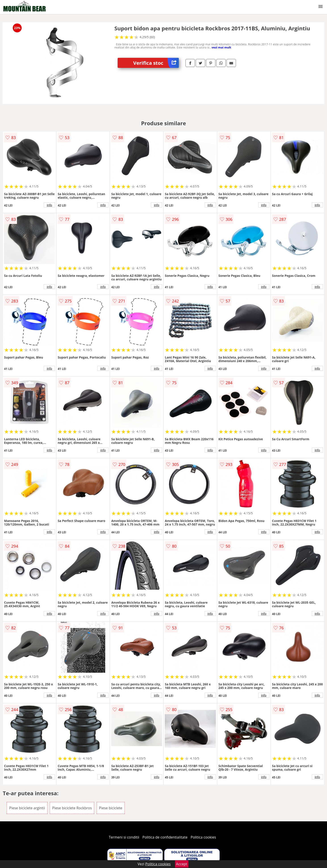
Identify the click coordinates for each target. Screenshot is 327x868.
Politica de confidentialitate (165, 837)
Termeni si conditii (124, 837)
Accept (182, 864)
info (49, 205)
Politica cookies (203, 837)
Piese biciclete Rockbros (72, 808)
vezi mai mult (221, 47)
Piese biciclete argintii (27, 808)
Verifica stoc (156, 63)
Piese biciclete (111, 808)
